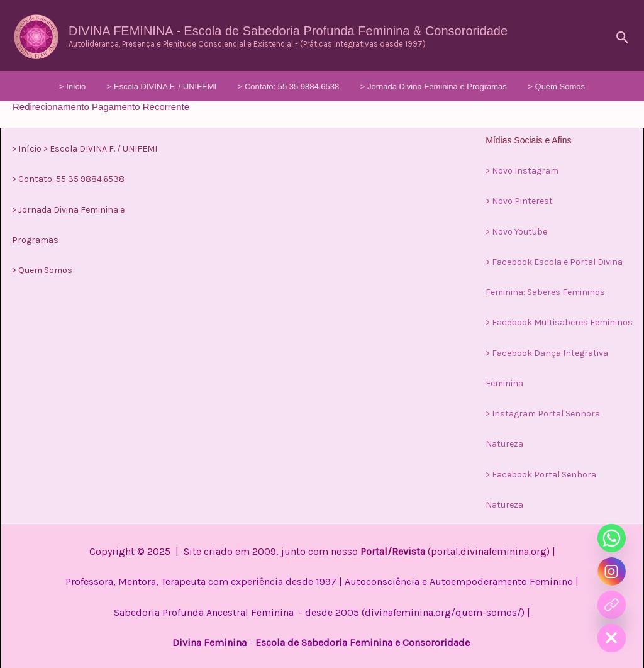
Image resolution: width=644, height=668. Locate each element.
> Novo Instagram (522, 171)
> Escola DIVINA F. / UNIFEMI (174, 86)
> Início (97, 86)
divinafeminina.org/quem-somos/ (443, 610)
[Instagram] (612, 571)
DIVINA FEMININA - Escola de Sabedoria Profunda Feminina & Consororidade (288, 31)
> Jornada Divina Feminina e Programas (421, 86)
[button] (623, 37)
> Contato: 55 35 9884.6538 (289, 86)
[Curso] (612, 605)
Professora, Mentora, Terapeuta (136, 580)
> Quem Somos (532, 86)
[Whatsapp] (612, 538)
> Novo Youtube (516, 231)
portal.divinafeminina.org (489, 549)
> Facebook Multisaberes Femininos (559, 322)
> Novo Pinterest (519, 201)
